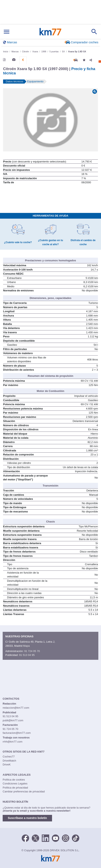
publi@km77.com (13, 720)
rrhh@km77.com (12, 742)
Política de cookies (14, 780)
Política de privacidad (15, 788)
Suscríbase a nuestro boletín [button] (27, 818)
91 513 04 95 (27, 655)
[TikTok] (76, 838)
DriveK (7, 765)
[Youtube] (56, 838)
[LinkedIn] (45, 838)
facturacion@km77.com (17, 733)
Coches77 (9, 757)
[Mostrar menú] (7, 32)
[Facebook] (25, 838)
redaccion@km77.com (16, 708)
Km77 (50, 32)
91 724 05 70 (32, 651)
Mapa (27, 646)
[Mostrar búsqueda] (94, 32)
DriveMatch (9, 761)
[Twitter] (35, 838)
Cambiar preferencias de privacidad (24, 791)
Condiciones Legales (15, 784)
